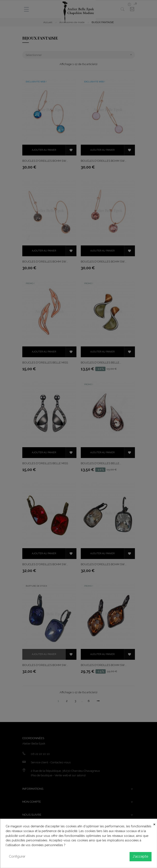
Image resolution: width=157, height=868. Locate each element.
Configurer (17, 856)
